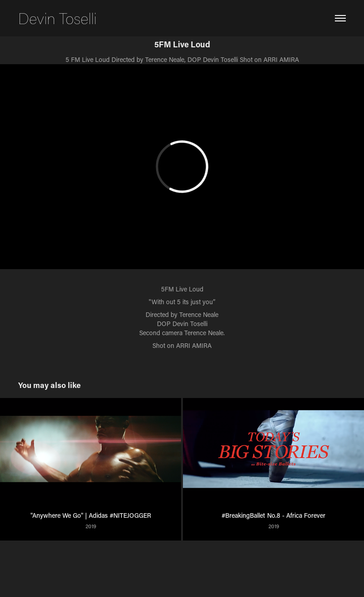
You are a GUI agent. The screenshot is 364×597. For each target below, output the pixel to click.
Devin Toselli (57, 18)
